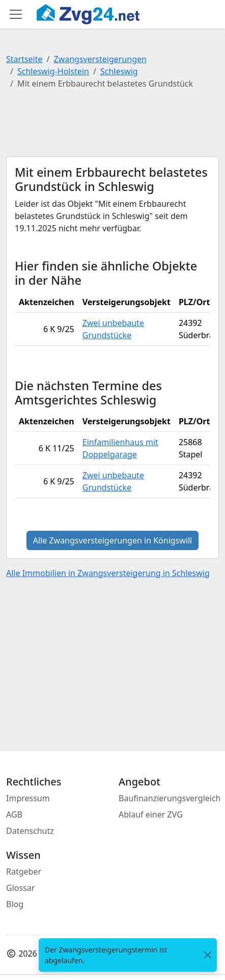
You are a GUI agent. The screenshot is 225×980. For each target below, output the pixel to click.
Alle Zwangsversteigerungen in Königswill (113, 540)
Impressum (28, 798)
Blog (15, 904)
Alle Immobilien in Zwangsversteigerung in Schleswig (108, 573)
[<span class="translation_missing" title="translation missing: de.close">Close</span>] (208, 955)
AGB (14, 814)
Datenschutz (30, 831)
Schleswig (119, 71)
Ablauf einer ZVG (151, 814)
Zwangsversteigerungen (100, 59)
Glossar (20, 888)
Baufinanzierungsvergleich (170, 798)
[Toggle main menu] (16, 14)
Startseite (24, 59)
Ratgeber (24, 872)
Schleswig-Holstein (53, 71)
